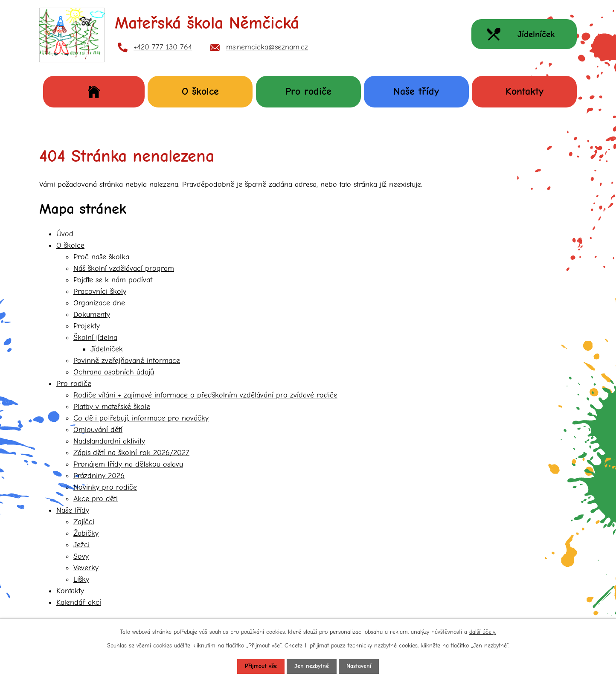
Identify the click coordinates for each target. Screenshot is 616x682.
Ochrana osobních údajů (114, 372)
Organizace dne (99, 303)
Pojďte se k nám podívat (113, 280)
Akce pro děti (96, 499)
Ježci (81, 545)
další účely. (483, 632)
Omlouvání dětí (98, 430)
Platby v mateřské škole (112, 407)
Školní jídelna (95, 338)
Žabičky (86, 533)
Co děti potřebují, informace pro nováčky (141, 418)
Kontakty (524, 91)
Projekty (87, 326)
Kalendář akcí (79, 602)
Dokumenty (92, 315)
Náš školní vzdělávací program (124, 268)
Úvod (94, 91)
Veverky (86, 568)
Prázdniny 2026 (99, 476)
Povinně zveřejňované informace (127, 361)
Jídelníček (107, 349)
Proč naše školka (101, 257)
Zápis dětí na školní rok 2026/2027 (131, 453)
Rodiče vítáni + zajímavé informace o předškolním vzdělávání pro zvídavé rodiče (205, 395)
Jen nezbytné (312, 666)
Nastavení (359, 666)
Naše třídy (416, 91)
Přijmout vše (261, 666)
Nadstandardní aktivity (109, 441)
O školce (200, 91)
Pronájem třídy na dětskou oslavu (128, 464)
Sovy (81, 556)
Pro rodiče (308, 91)
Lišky (81, 579)
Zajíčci (84, 522)
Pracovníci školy (100, 292)
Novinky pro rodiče (105, 487)
